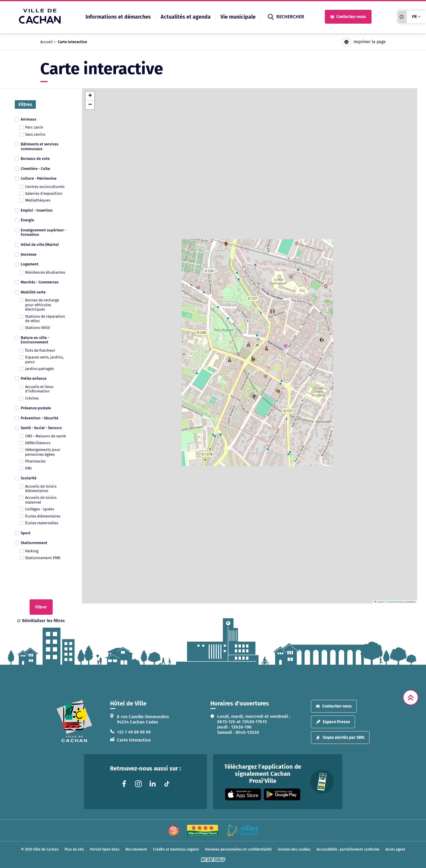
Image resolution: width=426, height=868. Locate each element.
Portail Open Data (105, 849)
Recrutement (136, 849)
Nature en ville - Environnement (35, 340)
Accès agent (395, 849)
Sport (26, 533)
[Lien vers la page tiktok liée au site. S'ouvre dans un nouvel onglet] (167, 784)
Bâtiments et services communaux (39, 146)
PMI (28, 468)
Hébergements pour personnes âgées (43, 452)
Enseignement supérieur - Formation (43, 232)
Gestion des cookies (294, 849)
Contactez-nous (348, 17)
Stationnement (34, 543)
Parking (32, 551)
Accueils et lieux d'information (39, 389)
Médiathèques (38, 200)
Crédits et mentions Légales (176, 849)
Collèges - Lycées (40, 509)
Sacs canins (35, 134)
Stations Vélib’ (38, 328)
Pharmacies (35, 461)
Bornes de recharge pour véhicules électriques (42, 305)
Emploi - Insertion (37, 210)
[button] (90, 96)
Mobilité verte (33, 292)
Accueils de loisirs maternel (41, 500)
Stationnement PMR (43, 558)
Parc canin (34, 127)
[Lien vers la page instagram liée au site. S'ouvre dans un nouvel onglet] (138, 784)
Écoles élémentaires (43, 516)
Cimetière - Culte (35, 169)
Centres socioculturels (45, 187)
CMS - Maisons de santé (46, 436)
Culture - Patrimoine (39, 178)
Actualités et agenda (186, 17)
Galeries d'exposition (44, 193)
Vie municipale (238, 17)
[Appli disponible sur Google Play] (282, 794)
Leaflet (379, 602)
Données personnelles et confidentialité (238, 849)
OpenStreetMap (396, 602)
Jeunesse (29, 254)
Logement (30, 264)
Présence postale (36, 408)
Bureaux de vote (35, 159)
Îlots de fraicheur (40, 350)
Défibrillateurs (38, 443)
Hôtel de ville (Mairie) (40, 245)
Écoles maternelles (42, 523)
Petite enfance (34, 378)
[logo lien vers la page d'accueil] (74, 721)
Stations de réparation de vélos (45, 319)
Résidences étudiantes (45, 272)
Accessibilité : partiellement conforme (348, 849)
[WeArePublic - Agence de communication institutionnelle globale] (213, 860)
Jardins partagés (39, 369)
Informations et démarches (118, 17)
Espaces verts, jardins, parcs (44, 359)
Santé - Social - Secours (41, 428)
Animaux (29, 119)
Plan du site (74, 849)
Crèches (32, 398)
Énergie (27, 220)
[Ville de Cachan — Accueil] (40, 22)
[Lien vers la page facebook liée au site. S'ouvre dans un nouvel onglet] (124, 784)
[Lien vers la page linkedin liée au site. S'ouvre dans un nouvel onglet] (153, 784)
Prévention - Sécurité (39, 418)
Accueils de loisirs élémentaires (41, 489)
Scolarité (29, 478)
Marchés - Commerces (40, 282)
